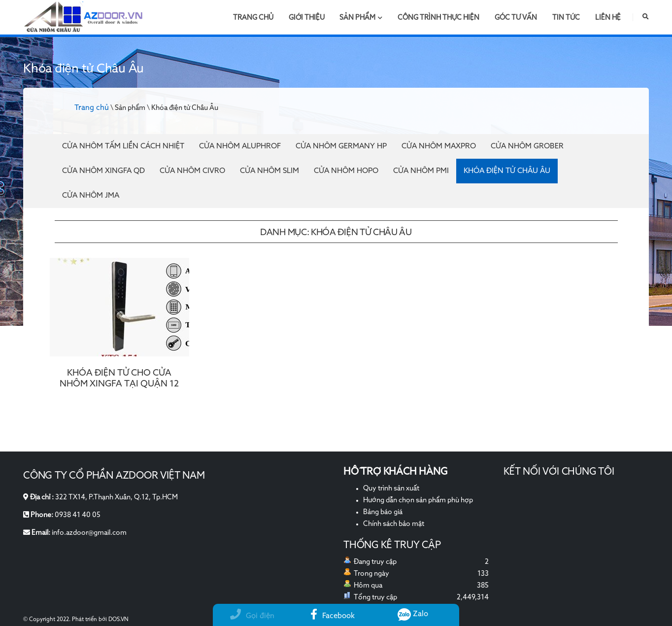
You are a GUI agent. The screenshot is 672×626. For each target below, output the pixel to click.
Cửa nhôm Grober (527, 146)
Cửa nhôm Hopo (346, 171)
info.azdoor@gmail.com (89, 533)
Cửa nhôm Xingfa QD (103, 171)
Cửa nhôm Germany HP (341, 146)
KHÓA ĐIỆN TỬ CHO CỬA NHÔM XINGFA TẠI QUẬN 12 (119, 379)
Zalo (413, 614)
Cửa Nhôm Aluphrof (240, 146)
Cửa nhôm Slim (269, 171)
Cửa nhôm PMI (421, 171)
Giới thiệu (307, 18)
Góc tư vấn (516, 18)
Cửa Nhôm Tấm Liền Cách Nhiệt (123, 146)
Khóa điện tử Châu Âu (507, 171)
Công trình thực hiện (438, 18)
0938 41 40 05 (78, 515)
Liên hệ (608, 18)
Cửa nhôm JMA (91, 195)
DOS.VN (118, 620)
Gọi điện (252, 616)
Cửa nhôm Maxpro (439, 146)
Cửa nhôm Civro (192, 171)
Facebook (333, 616)
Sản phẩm (361, 18)
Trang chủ (253, 18)
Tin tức (566, 18)
